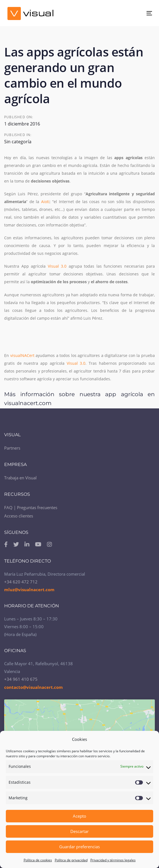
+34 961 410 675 (21, 679)
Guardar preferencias (79, 847)
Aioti (45, 202)
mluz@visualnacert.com (29, 590)
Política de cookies (38, 860)
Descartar (79, 831)
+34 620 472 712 (21, 582)
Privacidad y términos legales (113, 860)
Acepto (79, 816)
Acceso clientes (19, 516)
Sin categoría (18, 142)
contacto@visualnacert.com (33, 687)
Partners (12, 448)
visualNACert (22, 355)
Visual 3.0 (57, 266)
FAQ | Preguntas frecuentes (31, 507)
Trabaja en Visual (20, 478)
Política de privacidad (71, 860)
